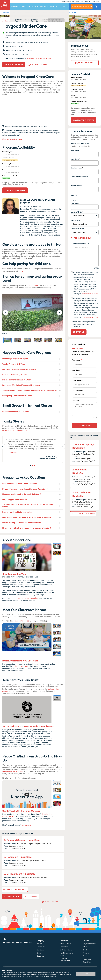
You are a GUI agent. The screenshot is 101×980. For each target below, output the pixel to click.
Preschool (86, 953)
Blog (57, 7)
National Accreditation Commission (39, 58)
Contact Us (65, 7)
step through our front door (13, 771)
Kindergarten (87, 959)
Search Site (96, 7)
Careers (40, 953)
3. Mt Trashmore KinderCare (20, 874)
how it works (26, 825)
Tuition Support (65, 944)
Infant (85, 947)
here (23, 271)
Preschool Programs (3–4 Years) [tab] (15, 375)
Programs (17, 12)
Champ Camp (32, 286)
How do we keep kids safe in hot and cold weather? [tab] (22, 523)
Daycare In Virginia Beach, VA (25, 21)
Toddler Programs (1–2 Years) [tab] (14, 364)
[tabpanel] (33, 449)
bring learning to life (21, 621)
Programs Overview (90, 944)
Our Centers (16, 7)
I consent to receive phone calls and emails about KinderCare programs (84, 324)
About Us (40, 944)
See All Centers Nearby (15, 889)
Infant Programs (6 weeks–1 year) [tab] (15, 359)
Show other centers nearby (12, 139)
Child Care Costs (66, 950)
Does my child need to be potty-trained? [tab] (18, 512)
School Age (87, 962)
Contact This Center (68, 12)
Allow (86, 974)
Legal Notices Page (50, 977)
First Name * (75, 203)
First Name (75, 150)
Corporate (40, 956)
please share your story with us (15, 430)
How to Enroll (65, 947)
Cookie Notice (52, 974)
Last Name (75, 159)
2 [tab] (33, 466)
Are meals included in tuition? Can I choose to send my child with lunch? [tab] (28, 506)
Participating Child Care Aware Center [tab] (17, 396)
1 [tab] (31, 466)
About (52, 7)
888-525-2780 (77, 349)
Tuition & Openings (14, 65)
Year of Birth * (76, 220)
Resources (44, 7)
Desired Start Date (78, 229)
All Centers (7, 21)
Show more (13, 453)
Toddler (86, 950)
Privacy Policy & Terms (90, 294)
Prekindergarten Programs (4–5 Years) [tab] (17, 380)
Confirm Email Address (79, 177)
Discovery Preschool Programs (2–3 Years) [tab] (19, 369)
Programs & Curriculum (30, 7)
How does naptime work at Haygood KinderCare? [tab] (22, 494)
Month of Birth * (77, 212)
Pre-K (85, 956)
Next (61, 312)
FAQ (37, 12)
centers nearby (81, 7)
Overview (6, 12)
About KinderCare (50, 12)
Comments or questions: (80, 243)
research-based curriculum (28, 598)
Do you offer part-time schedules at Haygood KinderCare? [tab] (25, 489)
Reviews (28, 12)
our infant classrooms (21, 666)
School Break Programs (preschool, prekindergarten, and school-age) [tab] (29, 390)
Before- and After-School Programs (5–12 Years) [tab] (21, 385)
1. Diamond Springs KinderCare (22, 840)
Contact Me (79, 332)
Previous (7, 312)
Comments (76, 400)
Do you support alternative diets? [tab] (15, 500)
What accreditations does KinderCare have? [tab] (20, 484)
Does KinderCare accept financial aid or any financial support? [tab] (27, 517)
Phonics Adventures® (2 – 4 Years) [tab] (16, 412)
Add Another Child (82, 238)
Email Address (76, 168)
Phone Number (76, 185)
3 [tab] (35, 466)
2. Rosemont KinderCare (18, 857)
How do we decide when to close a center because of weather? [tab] (27, 528)
